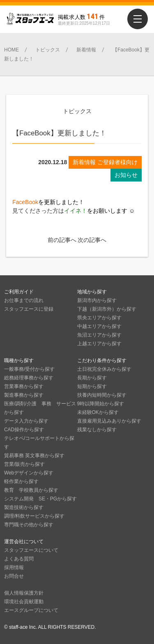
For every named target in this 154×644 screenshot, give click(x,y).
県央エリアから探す (99, 318)
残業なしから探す (97, 430)
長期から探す (92, 378)
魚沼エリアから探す (99, 335)
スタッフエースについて (31, 550)
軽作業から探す (21, 481)
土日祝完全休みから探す (104, 369)
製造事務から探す (24, 395)
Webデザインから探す (29, 473)
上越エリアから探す (99, 344)
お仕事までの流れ (24, 300)
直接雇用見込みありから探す (109, 421)
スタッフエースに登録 (29, 309)
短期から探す (92, 386)
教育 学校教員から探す (31, 490)
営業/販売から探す (24, 464)
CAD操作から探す (24, 430)
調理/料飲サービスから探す (34, 516)
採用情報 (14, 567)
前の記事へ (62, 240)
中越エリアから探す (99, 326)
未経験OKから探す (98, 412)
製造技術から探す (24, 507)
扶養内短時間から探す (102, 395)
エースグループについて (31, 610)
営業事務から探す (24, 386)
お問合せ (14, 576)
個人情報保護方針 (24, 593)
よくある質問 (19, 559)
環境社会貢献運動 (24, 602)
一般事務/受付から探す (29, 369)
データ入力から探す (26, 421)
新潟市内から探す (97, 300)
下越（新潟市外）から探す (107, 309)
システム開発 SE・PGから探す (40, 499)
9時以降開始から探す (101, 404)
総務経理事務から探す (29, 378)
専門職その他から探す (29, 525)
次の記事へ (92, 240)
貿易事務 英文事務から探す (34, 456)
